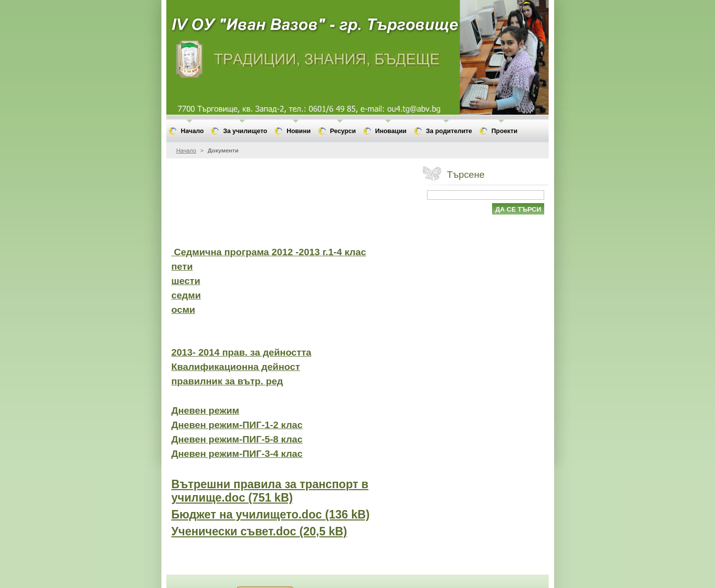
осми (183, 310)
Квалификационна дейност (236, 367)
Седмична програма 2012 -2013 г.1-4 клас (269, 252)
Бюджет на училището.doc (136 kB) (270, 514)
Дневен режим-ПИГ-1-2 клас (237, 425)
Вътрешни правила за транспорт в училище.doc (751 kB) (270, 491)
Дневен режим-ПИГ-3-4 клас (237, 454)
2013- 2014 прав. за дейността (241, 352)
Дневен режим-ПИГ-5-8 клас (237, 439)
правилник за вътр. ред (227, 381)
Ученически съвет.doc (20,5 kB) (259, 531)
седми (186, 295)
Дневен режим (205, 410)
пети (182, 266)
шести (186, 281)
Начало (186, 150)
